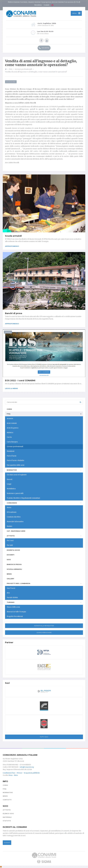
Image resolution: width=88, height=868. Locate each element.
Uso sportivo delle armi (16, 465)
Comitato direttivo (14, 517)
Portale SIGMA (12, 598)
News (9, 574)
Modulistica (11, 489)
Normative (12, 470)
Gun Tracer (11, 588)
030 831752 (44, 48)
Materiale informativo (15, 522)
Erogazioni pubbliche (32, 773)
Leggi (9, 484)
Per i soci (10, 541)
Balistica (10, 433)
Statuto (9, 526)
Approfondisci (12, 246)
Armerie (10, 419)
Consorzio (12, 503)
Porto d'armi (12, 456)
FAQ (9, 414)
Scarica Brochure (44, 632)
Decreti (10, 479)
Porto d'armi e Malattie (15, 460)
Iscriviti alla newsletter (44, 626)
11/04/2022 (8, 332)
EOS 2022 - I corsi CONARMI (20, 381)
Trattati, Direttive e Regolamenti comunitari (23, 498)
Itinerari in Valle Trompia (16, 612)
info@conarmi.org (27, 767)
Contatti (46, 5)
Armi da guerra (13, 428)
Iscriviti (7, 843)
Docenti (11, 555)
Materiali (7, 817)
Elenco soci (8, 814)
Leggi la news (11, 388)
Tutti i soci (44, 737)
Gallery (10, 579)
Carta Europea (12, 442)
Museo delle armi (13, 607)
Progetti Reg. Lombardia (19, 583)
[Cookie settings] (1, 867)
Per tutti (10, 545)
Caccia (9, 437)
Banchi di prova (14, 313)
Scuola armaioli (13, 236)
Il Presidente (12, 512)
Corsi (9, 409)
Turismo (11, 602)
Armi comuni (12, 423)
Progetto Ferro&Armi (15, 616)
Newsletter (38, 5)
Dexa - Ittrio (13, 775)
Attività (11, 536)
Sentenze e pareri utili (15, 493)
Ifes (8, 593)
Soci (9, 560)
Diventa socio (13, 550)
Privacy (20, 773)
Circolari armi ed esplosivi (17, 475)
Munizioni (11, 451)
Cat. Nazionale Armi (16, 531)
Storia (9, 508)
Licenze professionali (15, 447)
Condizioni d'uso (9, 773)
